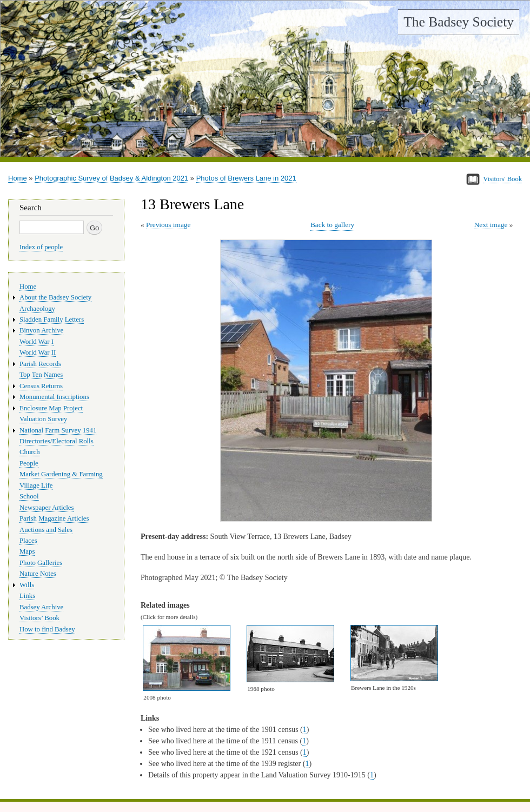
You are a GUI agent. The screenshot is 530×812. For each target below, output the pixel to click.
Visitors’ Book (39, 618)
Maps (27, 551)
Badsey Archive (41, 607)
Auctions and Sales (46, 530)
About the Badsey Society (55, 297)
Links (27, 596)
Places (28, 541)
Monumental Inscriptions (54, 397)
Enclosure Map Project (51, 408)
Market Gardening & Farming (61, 474)
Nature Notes (38, 574)
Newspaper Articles (47, 508)
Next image (491, 225)
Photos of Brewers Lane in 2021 (246, 178)
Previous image (168, 225)
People (29, 463)
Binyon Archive (41, 330)
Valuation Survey (43, 419)
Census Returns (41, 386)
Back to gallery (332, 225)
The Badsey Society (459, 22)
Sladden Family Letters (52, 320)
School (29, 496)
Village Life (36, 485)
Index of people (41, 247)
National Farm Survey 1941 (58, 430)
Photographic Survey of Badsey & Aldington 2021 (111, 178)
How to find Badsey (47, 629)
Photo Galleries (41, 563)
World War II (38, 352)
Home (18, 178)
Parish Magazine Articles (54, 518)
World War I (37, 342)
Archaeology (37, 309)
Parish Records (40, 364)
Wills (27, 585)
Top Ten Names (41, 375)
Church (30, 452)
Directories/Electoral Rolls (57, 441)
